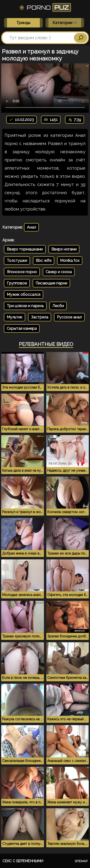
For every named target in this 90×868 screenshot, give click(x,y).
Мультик (15, 317)
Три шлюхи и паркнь (25, 306)
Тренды (23, 23)
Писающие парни (51, 283)
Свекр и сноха (59, 272)
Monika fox (70, 261)
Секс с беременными (23, 861)
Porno (45, 7)
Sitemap (81, 861)
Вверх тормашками (25, 249)
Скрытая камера (22, 328)
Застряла (40, 317)
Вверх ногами (64, 249)
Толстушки (17, 261)
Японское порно (22, 272)
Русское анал (69, 317)
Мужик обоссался (24, 295)
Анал (31, 227)
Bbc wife (44, 261)
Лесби (58, 306)
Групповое (17, 283)
